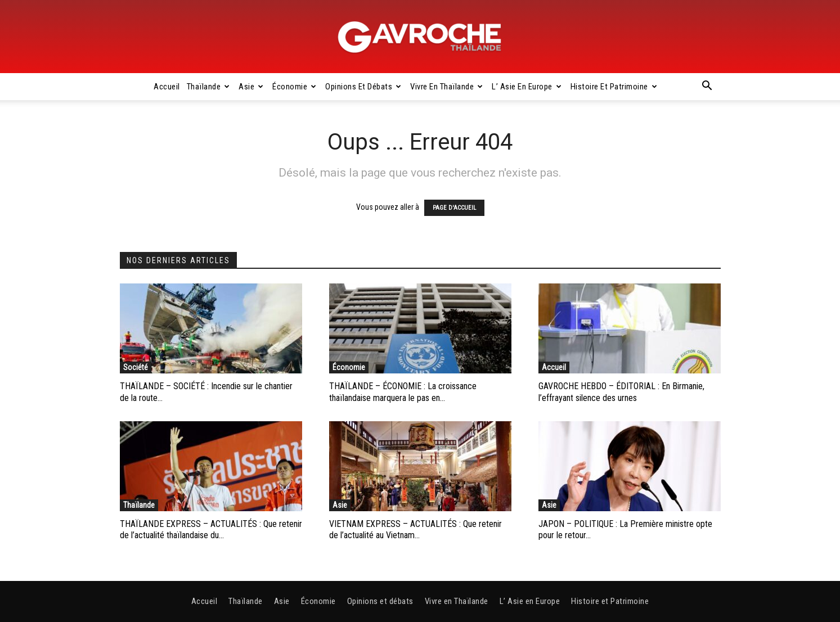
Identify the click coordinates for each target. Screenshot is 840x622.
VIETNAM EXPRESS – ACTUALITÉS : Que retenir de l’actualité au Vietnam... (415, 530)
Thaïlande (208, 87)
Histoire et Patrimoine (614, 87)
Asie (251, 87)
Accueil (167, 87)
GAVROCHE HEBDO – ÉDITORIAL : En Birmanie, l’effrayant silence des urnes (621, 392)
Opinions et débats (363, 87)
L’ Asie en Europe (527, 87)
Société (136, 367)
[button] (707, 87)
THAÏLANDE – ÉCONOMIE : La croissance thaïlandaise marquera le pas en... (403, 392)
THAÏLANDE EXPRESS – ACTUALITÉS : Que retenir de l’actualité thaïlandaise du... (211, 530)
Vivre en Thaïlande (447, 87)
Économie (295, 87)
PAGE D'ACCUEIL (454, 208)
